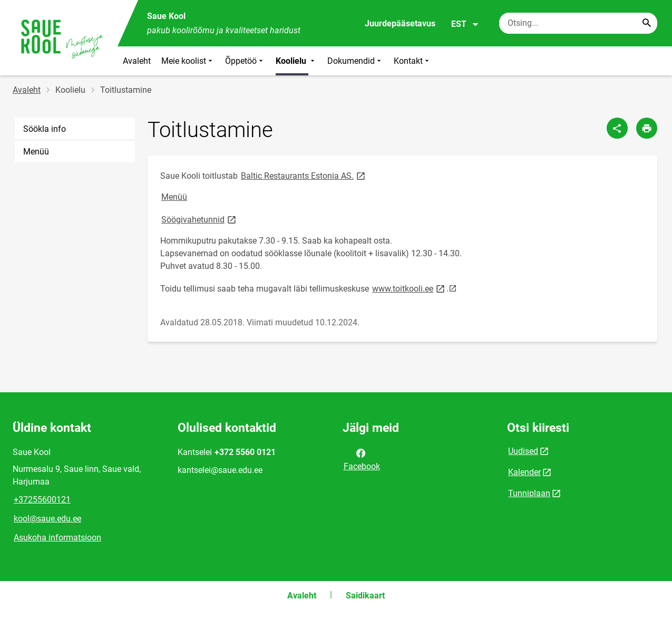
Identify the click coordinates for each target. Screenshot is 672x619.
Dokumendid (355, 61)
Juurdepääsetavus (400, 23)
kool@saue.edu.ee (47, 519)
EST (465, 24)
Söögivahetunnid (199, 219)
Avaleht (137, 61)
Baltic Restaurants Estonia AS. (304, 175)
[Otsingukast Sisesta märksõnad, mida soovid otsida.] (578, 23)
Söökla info (45, 129)
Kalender (524, 472)
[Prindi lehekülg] (647, 128)
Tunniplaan (529, 493)
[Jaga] (617, 128)
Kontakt (412, 61)
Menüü (36, 152)
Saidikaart (365, 596)
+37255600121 (42, 500)
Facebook (362, 459)
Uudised (523, 451)
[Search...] (647, 23)
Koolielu (296, 61)
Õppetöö (245, 61)
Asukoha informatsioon (57, 538)
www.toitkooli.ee (409, 288)
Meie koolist (188, 61)
